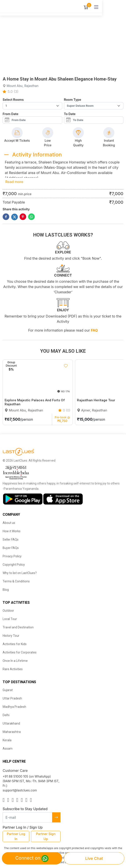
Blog (6, 590)
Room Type (73, 100)
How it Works (12, 531)
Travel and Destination (18, 627)
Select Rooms (13, 100)
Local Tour (10, 619)
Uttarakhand (11, 723)
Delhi (6, 715)
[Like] (66, 366)
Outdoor (8, 611)
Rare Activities (13, 669)
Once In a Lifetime (15, 661)
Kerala (7, 740)
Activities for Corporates (20, 652)
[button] (55, 70)
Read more (14, 182)
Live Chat (94, 858)
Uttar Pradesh (12, 698)
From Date (11, 114)
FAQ (94, 330)
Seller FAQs (11, 540)
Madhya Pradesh (14, 707)
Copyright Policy (14, 565)
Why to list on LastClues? (20, 573)
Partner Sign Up (46, 836)
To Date (70, 114)
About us (9, 523)
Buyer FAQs (11, 548)
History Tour (11, 636)
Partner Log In (16, 836)
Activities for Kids (15, 644)
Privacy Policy (12, 556)
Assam (8, 749)
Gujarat (8, 690)
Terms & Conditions (16, 581)
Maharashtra (12, 732)
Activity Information (37, 155)
